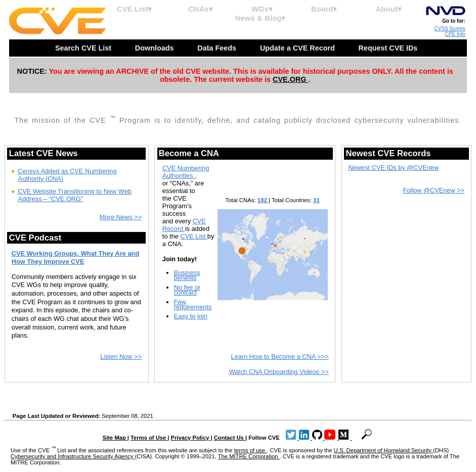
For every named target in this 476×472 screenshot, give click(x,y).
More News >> (121, 217)
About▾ (388, 9)
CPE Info (455, 34)
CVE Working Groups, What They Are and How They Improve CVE (75, 258)
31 (316, 200)
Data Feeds (218, 48)
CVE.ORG (290, 79)
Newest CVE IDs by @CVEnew (393, 168)
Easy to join (191, 316)
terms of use (251, 450)
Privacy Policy (191, 438)
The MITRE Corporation (249, 456)
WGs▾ (262, 9)
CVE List (193, 236)
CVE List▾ (135, 9)
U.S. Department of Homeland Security (384, 450)
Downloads (156, 48)
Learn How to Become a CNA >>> (280, 357)
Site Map (115, 438)
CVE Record (184, 225)
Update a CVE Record (298, 48)
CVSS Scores (450, 29)
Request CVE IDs (389, 48)
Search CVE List (84, 48)
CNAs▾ (201, 9)
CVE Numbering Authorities (186, 172)
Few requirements (193, 304)
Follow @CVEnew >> (434, 190)
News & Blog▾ (261, 18)
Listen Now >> (121, 357)
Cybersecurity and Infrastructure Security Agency (73, 456)
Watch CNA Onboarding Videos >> (279, 372)
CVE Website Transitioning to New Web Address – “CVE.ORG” (75, 195)
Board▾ (324, 9)
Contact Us (230, 438)
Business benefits (187, 275)
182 (263, 200)
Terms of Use (149, 438)
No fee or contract (187, 290)
